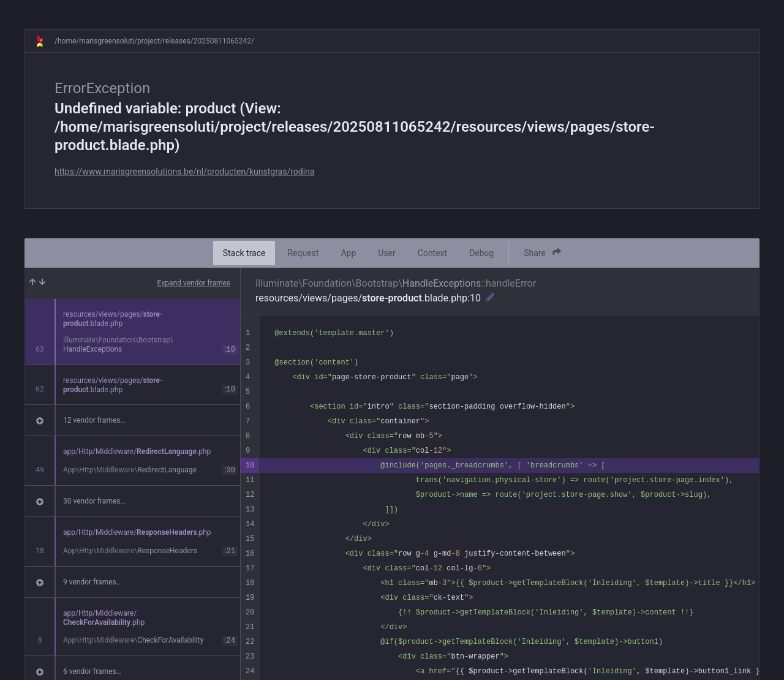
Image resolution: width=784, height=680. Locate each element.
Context (432, 253)
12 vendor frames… (94, 420)
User (386, 253)
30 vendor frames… (94, 501)
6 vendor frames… (92, 671)
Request (303, 253)
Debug (481, 253)
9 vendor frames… (92, 582)
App (348, 253)
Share (542, 253)
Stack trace (244, 253)
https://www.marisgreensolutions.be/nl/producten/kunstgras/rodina (184, 172)
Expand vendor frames (194, 283)
